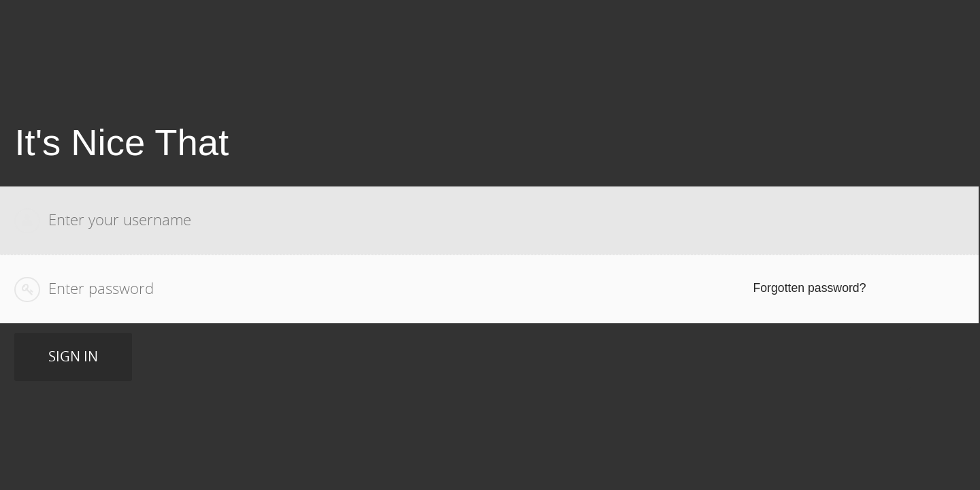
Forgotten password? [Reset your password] (812, 288)
